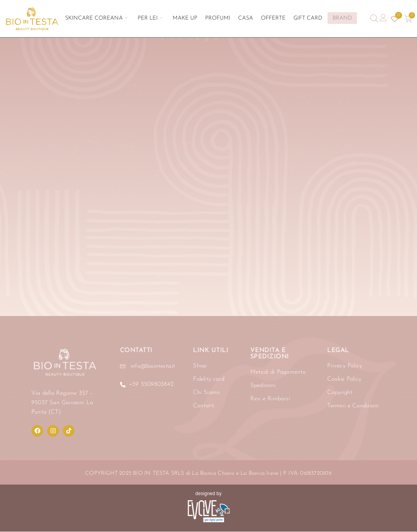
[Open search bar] (374, 19)
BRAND (329, 18)
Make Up (189, 19)
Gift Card (296, 19)
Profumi (218, 19)
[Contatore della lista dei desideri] (394, 19)
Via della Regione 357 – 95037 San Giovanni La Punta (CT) (62, 403)
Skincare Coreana (108, 19)
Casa (242, 19)
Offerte (265, 19)
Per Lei (158, 19)
